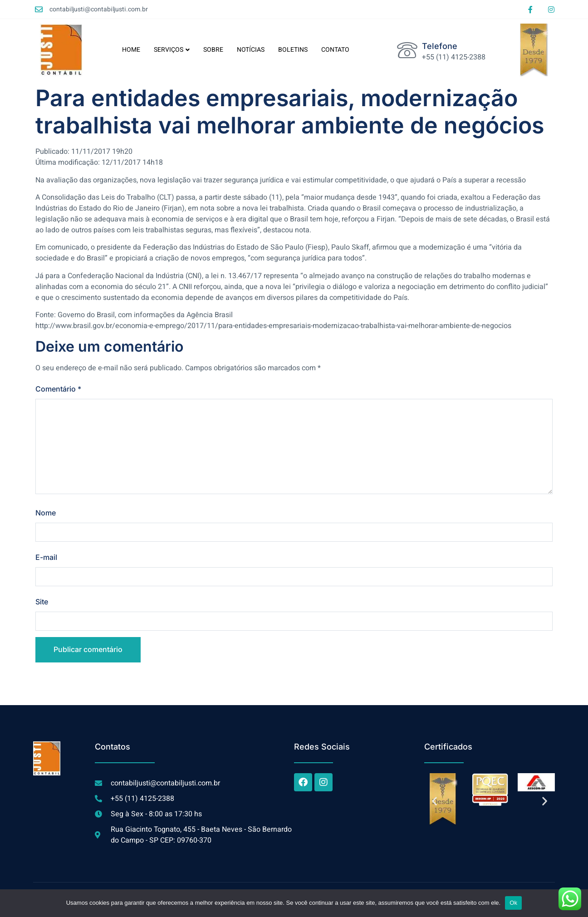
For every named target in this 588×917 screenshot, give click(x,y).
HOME (131, 50)
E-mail (46, 557)
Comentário (58, 389)
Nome (46, 513)
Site (42, 602)
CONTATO (335, 50)
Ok (513, 903)
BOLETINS (293, 50)
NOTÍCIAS (251, 50)
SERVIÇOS (172, 50)
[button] (434, 801)
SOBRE (213, 50)
